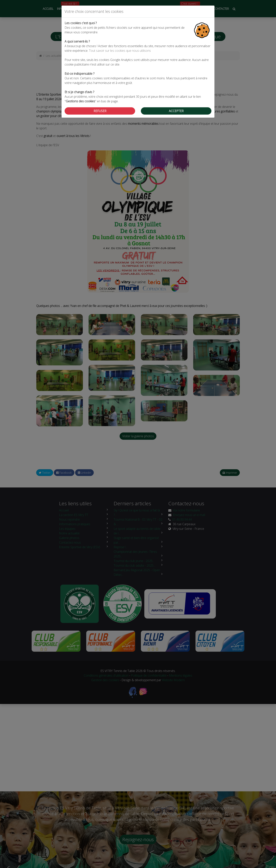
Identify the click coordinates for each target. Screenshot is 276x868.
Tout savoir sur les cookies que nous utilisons (120, 51)
